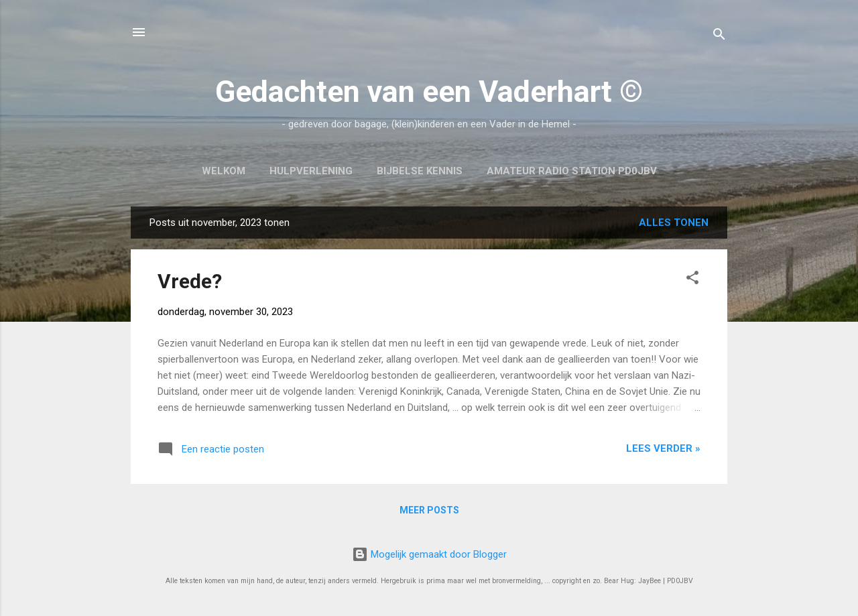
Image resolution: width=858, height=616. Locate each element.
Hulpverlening (311, 171)
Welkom (224, 171)
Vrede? (190, 281)
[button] (692, 280)
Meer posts (429, 510)
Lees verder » (663, 448)
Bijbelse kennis (420, 171)
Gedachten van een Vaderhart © (429, 91)
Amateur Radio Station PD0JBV (572, 171)
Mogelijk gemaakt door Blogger (429, 554)
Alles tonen (674, 223)
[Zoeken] (719, 37)
